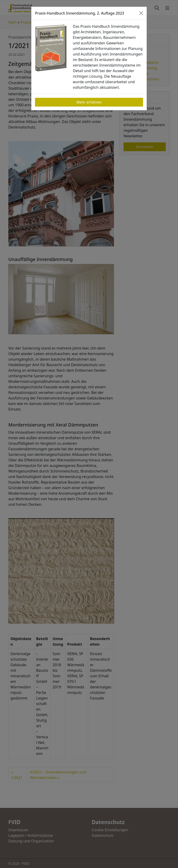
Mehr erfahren (89, 102)
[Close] (141, 13)
